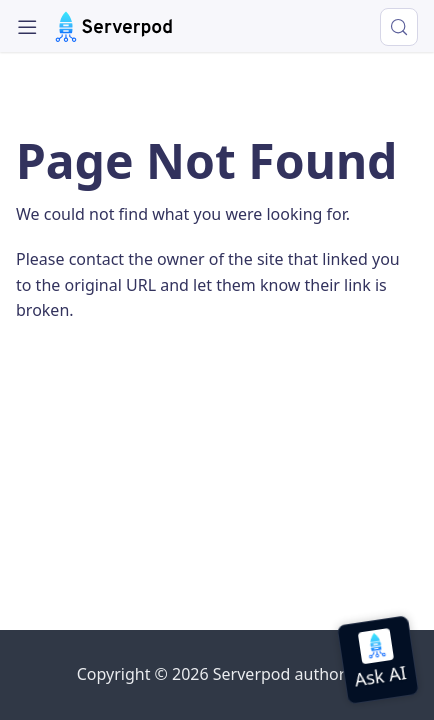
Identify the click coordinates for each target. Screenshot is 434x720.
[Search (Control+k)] (399, 27)
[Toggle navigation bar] (27, 27)
